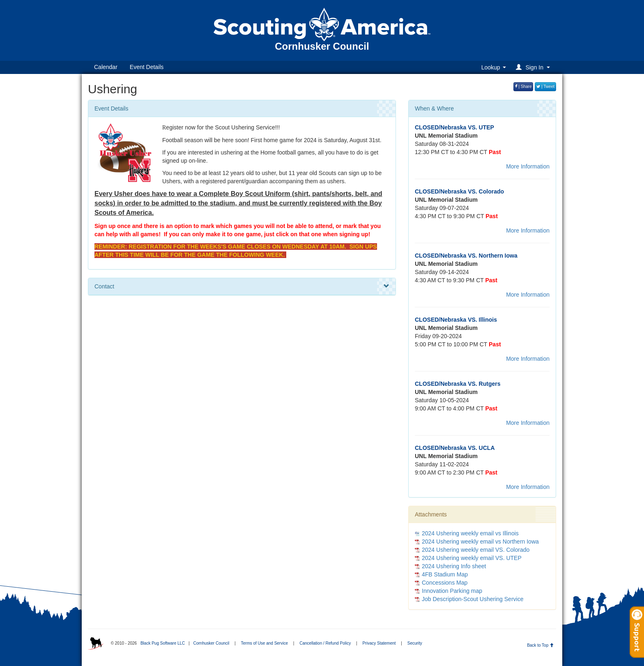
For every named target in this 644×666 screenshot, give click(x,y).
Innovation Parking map (452, 591)
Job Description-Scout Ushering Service (473, 599)
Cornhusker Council (211, 643)
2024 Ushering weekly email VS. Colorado (476, 550)
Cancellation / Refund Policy (325, 643)
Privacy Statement (379, 643)
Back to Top (540, 645)
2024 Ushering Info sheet (454, 566)
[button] (534, 67)
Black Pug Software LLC (163, 643)
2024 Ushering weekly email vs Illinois (470, 533)
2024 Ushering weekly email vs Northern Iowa (480, 542)
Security (415, 643)
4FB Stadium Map (445, 574)
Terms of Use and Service (264, 643)
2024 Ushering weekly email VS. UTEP (472, 558)
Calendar (106, 67)
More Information (528, 166)
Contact (242, 286)
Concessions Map (445, 583)
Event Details (147, 67)
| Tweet (545, 86)
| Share (523, 86)
